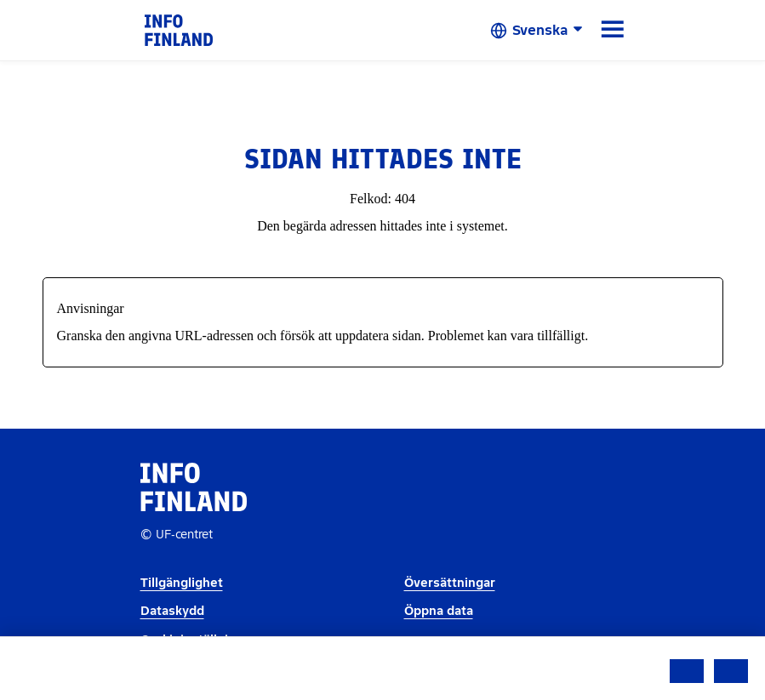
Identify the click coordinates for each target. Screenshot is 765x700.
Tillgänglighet (182, 583)
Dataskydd (172, 611)
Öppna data (439, 611)
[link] (179, 29)
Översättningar (450, 583)
